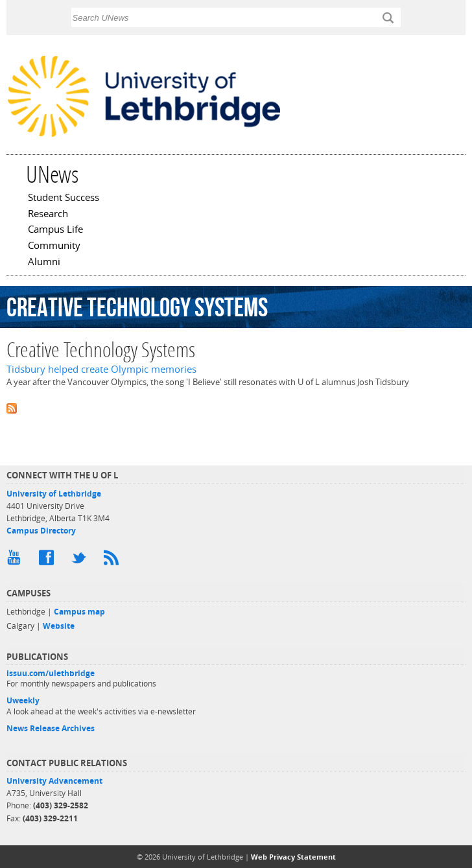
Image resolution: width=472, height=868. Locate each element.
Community (54, 246)
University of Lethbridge (54, 494)
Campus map (79, 612)
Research (48, 215)
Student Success (64, 198)
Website (59, 626)
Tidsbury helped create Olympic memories (101, 369)
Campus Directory (41, 531)
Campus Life (55, 230)
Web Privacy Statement (293, 857)
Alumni (44, 263)
